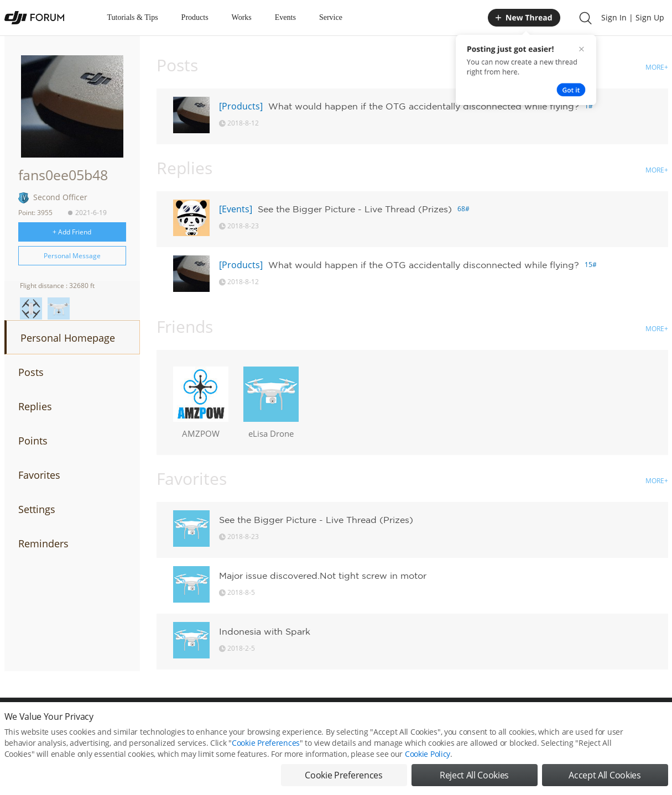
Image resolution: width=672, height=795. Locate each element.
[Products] (241, 106)
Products (195, 17)
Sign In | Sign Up (633, 17)
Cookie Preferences (266, 746)
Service (331, 17)
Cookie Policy (428, 757)
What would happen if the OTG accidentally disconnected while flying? (424, 106)
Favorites (39, 475)
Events (285, 17)
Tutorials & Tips (133, 17)
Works (242, 17)
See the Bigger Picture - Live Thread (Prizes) (355, 209)
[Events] (236, 209)
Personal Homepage (68, 338)
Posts (31, 372)
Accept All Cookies (605, 778)
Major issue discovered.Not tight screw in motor (323, 576)
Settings (37, 509)
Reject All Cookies (474, 778)
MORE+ (657, 67)
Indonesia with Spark (265, 631)
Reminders (43, 543)
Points (33, 441)
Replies (35, 406)
